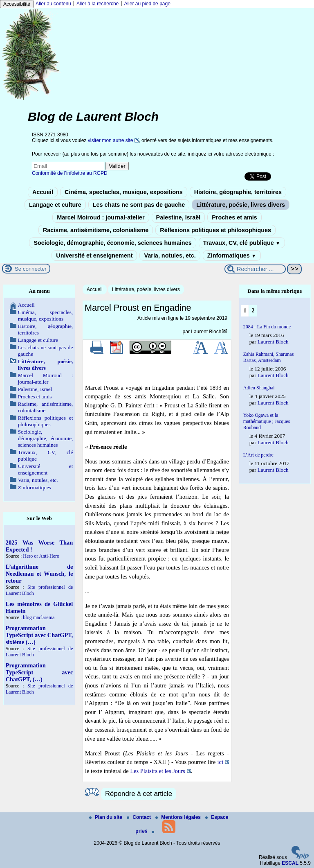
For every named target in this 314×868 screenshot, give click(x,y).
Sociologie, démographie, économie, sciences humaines (112, 243)
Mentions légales (179, 817)
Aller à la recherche (98, 4)
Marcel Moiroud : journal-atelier (101, 217)
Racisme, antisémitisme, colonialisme (96, 230)
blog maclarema (39, 617)
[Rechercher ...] (255, 269)
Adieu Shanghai (259, 388)
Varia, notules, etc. (170, 255)
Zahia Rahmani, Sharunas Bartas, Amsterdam (269, 357)
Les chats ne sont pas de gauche (139, 205)
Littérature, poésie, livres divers (241, 205)
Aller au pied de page (147, 4)
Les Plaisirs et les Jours (157, 771)
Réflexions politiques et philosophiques (215, 230)
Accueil (43, 192)
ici (220, 762)
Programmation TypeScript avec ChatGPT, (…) (39, 672)
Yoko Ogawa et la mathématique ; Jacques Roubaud (267, 421)
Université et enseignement (94, 255)
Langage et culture (55, 205)
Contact (139, 817)
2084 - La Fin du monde (267, 327)
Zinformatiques (232, 255)
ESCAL (290, 863)
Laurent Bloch (206, 332)
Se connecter (31, 269)
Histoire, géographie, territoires (238, 192)
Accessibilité (17, 4)
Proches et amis (234, 217)
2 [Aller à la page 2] (253, 310)
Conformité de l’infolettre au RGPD (70, 173)
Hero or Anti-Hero (41, 556)
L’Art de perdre (258, 455)
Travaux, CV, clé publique (242, 243)
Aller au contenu (53, 4)
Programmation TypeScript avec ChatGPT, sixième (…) (39, 635)
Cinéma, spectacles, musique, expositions (124, 192)
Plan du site (107, 817)
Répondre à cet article (139, 794)
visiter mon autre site (111, 140)
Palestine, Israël (178, 217)
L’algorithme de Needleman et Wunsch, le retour (39, 574)
